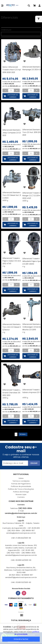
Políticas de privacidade (21, 486)
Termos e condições (21, 481)
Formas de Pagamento (21, 484)
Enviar (34, 463)
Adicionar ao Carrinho (13, 96)
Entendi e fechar (21, 639)
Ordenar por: (6, 30)
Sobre (21, 478)
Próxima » (23, 434)
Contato (21, 497)
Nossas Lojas (21, 494)
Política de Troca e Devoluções (21, 489)
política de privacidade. (27, 633)
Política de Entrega (21, 492)
